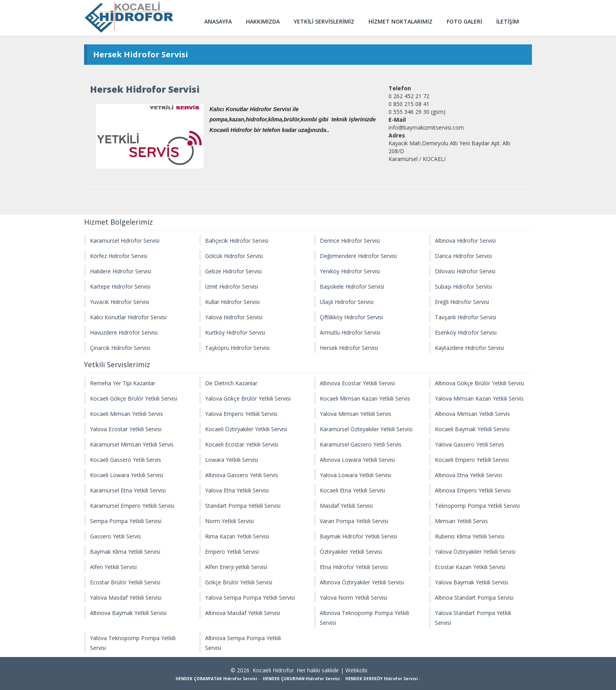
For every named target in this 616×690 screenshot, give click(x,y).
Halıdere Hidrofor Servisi (121, 271)
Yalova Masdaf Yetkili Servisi (126, 598)
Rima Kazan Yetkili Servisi (237, 536)
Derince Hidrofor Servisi (350, 241)
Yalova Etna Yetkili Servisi (237, 490)
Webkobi (356, 670)
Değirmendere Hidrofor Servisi (358, 256)
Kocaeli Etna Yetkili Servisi (352, 490)
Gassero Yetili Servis (115, 536)
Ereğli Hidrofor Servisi (462, 302)
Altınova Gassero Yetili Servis (242, 475)
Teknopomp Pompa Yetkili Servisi (477, 506)
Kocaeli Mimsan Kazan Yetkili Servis (365, 398)
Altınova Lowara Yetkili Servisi (357, 460)
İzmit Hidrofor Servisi (232, 286)
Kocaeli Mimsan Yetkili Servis (126, 414)
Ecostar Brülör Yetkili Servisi (125, 582)
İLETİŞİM (508, 21)
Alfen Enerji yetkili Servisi (236, 567)
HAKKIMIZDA (263, 21)
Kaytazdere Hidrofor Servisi (469, 348)
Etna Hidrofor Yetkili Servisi (354, 567)
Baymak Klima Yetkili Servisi (125, 552)
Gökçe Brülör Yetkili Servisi (239, 582)
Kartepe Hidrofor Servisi (120, 286)
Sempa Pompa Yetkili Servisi (126, 521)
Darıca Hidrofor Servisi (463, 256)
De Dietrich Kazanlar (231, 383)
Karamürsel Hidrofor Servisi (125, 241)
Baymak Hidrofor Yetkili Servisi (358, 536)
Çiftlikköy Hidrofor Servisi (351, 317)
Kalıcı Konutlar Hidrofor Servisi (128, 317)
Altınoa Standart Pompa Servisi (474, 598)
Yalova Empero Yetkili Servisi (241, 414)
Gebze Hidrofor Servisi (233, 271)
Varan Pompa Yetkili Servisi (354, 521)
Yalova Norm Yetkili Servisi (353, 598)
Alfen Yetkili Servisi (113, 567)
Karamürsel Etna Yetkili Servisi (128, 490)
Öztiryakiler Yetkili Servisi (351, 552)
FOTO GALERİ (464, 21)
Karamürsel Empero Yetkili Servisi (132, 506)
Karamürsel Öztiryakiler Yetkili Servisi (366, 429)
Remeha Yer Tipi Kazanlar (123, 383)
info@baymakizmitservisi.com (426, 127)
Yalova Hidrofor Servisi (234, 317)
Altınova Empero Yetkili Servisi (473, 490)
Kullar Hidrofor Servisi (232, 302)
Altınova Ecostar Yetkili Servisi (357, 383)
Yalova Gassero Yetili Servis (470, 444)
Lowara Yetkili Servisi (232, 460)
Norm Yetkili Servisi (229, 521)
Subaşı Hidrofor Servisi (463, 286)
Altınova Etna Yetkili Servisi (468, 475)
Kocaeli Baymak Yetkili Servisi (472, 429)
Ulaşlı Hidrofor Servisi (347, 302)
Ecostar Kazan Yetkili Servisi (470, 567)
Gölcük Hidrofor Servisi (234, 256)
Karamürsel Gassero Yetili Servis (361, 444)
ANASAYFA (218, 21)
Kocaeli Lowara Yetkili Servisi (126, 475)
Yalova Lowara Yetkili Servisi (356, 475)
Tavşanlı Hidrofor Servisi (466, 317)
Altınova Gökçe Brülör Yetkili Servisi (479, 383)
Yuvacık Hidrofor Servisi (120, 302)
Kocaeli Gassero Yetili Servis (126, 460)
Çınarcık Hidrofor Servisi (120, 348)
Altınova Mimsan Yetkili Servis (472, 414)
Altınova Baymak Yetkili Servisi (128, 613)
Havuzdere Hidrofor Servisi (124, 332)
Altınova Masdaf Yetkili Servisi (243, 613)
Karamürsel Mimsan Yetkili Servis (132, 444)
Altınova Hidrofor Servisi (465, 241)
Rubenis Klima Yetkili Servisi (470, 536)
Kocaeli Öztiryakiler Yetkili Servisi (246, 429)
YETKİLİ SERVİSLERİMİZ (324, 21)
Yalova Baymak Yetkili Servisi (471, 582)
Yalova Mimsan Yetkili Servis (356, 414)
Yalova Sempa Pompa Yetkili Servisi (250, 598)
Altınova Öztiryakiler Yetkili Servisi (362, 582)
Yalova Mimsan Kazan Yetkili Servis (479, 398)
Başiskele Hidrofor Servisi (352, 286)
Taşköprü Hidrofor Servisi (237, 348)
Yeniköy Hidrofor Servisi (350, 271)
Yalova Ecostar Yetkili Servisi (126, 429)
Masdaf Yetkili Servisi (346, 506)
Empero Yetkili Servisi (232, 552)
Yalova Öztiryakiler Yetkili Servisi (475, 552)
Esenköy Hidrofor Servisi (466, 332)
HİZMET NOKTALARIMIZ (401, 21)
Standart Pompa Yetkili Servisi (243, 506)
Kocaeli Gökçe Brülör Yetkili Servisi (134, 398)
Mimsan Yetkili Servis (461, 521)
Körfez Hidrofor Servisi (119, 256)
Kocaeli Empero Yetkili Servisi (472, 460)
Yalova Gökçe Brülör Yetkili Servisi (248, 398)
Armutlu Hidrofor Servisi (350, 332)
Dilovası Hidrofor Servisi (465, 271)
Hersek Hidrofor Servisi (349, 348)
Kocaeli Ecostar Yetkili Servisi (242, 444)
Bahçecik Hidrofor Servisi (237, 241)
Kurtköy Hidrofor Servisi (235, 332)
